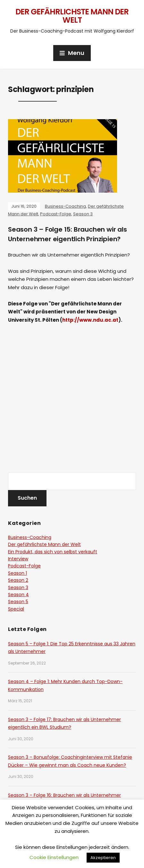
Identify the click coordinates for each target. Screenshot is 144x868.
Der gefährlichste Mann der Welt (72, 16)
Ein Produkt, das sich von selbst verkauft (53, 552)
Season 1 (17, 573)
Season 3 (83, 214)
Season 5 (18, 602)
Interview (18, 559)
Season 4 (18, 595)
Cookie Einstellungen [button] (54, 857)
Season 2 (18, 580)
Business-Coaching (65, 206)
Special (16, 609)
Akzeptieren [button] (103, 858)
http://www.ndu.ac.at (90, 320)
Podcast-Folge (56, 214)
